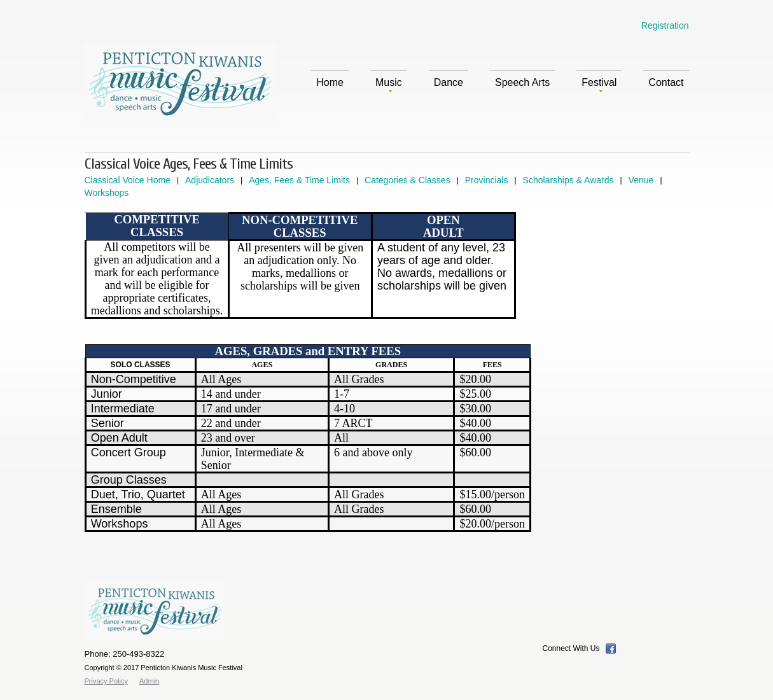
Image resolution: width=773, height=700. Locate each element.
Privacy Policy (106, 681)
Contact (666, 82)
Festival (599, 85)
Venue (641, 180)
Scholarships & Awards (568, 180)
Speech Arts (522, 82)
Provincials (487, 180)
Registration (665, 25)
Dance (449, 82)
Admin (149, 681)
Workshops (107, 193)
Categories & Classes (407, 180)
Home (330, 82)
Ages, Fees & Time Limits (299, 180)
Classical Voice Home (128, 180)
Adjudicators (210, 180)
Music (389, 85)
